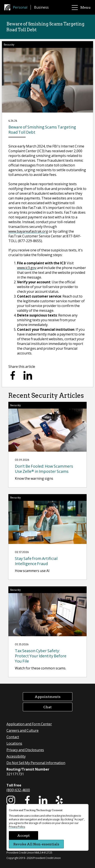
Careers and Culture (23, 730)
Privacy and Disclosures (25, 750)
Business (41, 7)
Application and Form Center (29, 724)
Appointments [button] (48, 696)
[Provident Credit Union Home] (9, 7)
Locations (14, 743)
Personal (20, 7)
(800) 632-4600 (18, 790)
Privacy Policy (17, 827)
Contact (13, 737)
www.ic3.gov (27, 268)
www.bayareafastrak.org (28, 231)
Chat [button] (47, 707)
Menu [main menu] (81, 7)
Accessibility (16, 756)
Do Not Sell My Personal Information (36, 763)
